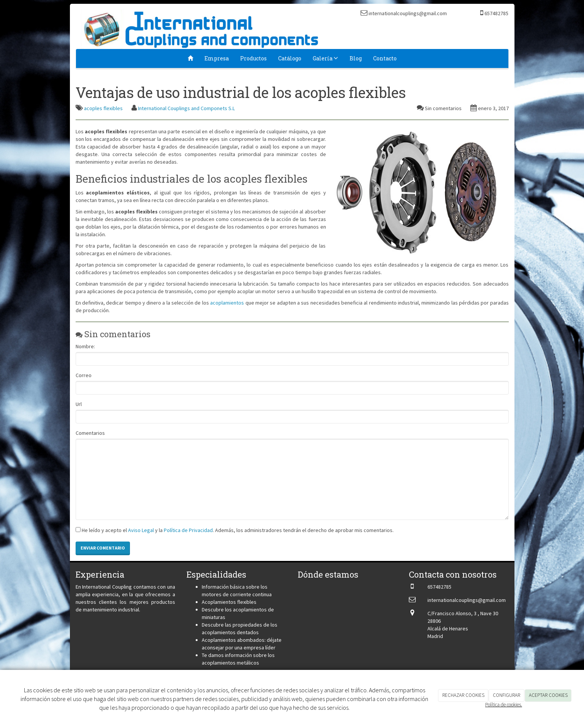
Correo (84, 375)
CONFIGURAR (506, 695)
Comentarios (90, 433)
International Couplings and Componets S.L (186, 108)
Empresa (217, 58)
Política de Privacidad (188, 530)
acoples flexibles (103, 108)
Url (79, 404)
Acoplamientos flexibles (229, 602)
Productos (253, 58)
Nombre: (85, 346)
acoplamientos (227, 303)
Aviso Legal (141, 530)
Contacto (385, 58)
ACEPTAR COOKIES (548, 695)
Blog (356, 58)
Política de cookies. (504, 705)
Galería (325, 58)
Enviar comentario (103, 548)
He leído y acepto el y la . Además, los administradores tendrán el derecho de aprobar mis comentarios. (238, 530)
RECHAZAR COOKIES (463, 695)
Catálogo (290, 58)
